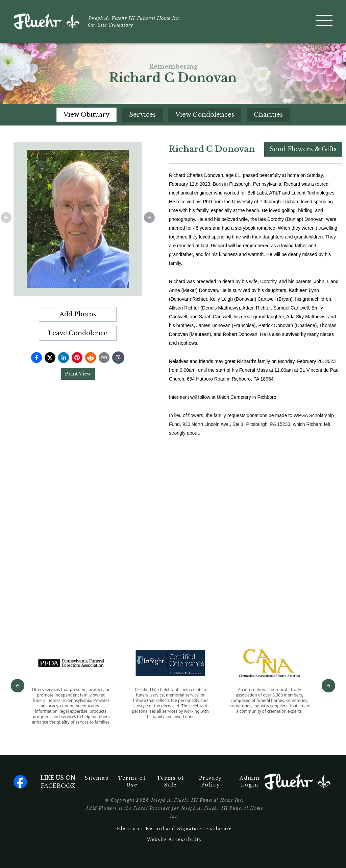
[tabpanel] (255, 359)
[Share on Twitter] (50, 358)
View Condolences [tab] (205, 115)
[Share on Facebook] (36, 358)
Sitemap (97, 778)
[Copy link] (118, 358)
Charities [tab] (268, 115)
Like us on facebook (44, 782)
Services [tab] (142, 115)
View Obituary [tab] (86, 115)
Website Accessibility (175, 839)
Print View (78, 374)
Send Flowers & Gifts (303, 149)
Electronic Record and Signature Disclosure (174, 829)
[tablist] (173, 115)
